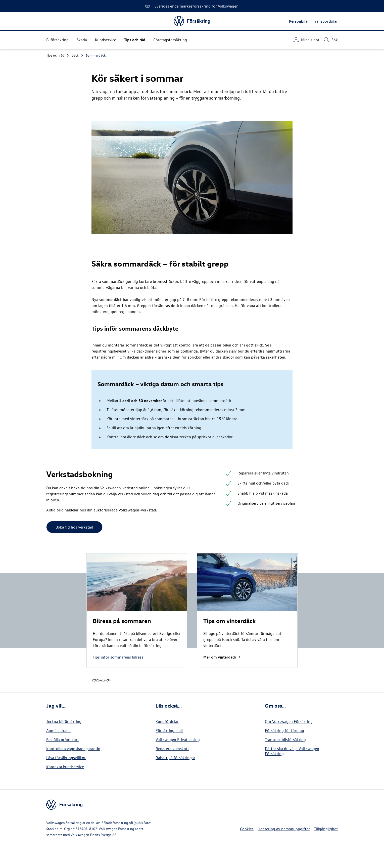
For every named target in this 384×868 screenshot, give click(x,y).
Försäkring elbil (169, 730)
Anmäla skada (58, 730)
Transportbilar (325, 21)
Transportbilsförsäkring (285, 740)
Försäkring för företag (284, 730)
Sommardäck (96, 55)
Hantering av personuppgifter (284, 829)
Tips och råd (58, 55)
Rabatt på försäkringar (175, 758)
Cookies (247, 829)
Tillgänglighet (326, 829)
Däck (78, 55)
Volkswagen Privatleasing (178, 740)
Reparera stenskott (172, 749)
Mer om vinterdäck (222, 657)
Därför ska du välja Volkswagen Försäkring (292, 751)
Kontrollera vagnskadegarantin (73, 749)
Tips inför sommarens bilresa (118, 657)
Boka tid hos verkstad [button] (74, 527)
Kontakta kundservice (65, 767)
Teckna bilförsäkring (64, 721)
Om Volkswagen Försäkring (289, 721)
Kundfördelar (167, 721)
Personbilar (299, 21)
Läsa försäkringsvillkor (66, 758)
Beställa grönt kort (63, 740)
